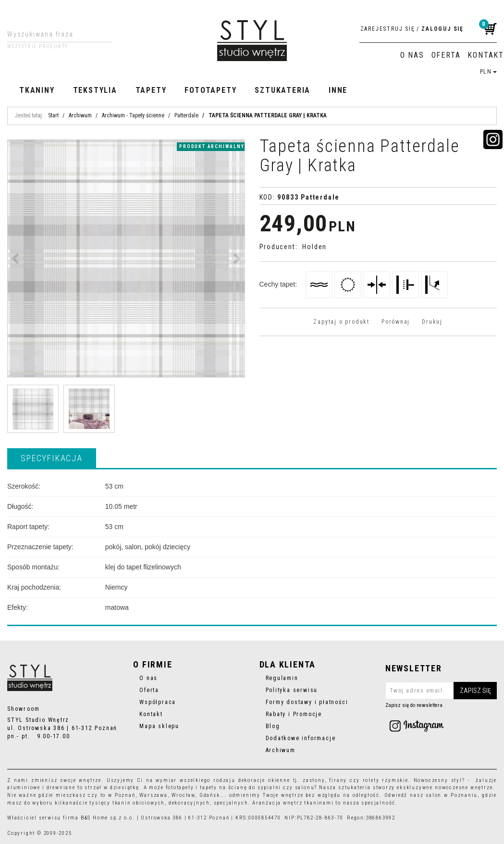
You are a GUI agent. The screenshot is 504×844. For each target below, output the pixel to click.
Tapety (151, 90)
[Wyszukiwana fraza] (52, 34)
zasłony (314, 780)
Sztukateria (283, 90)
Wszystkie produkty (38, 47)
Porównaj (396, 322)
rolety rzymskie (386, 780)
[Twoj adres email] (441, 691)
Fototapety (210, 90)
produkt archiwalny (212, 146)
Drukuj (432, 322)
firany (338, 780)
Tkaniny (37, 90)
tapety (209, 787)
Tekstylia (95, 90)
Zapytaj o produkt (341, 322)
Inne (338, 90)
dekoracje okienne (264, 780)
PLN (488, 72)
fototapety (180, 787)
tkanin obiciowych (139, 803)
